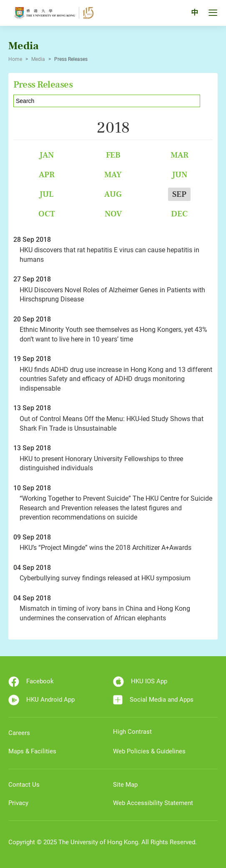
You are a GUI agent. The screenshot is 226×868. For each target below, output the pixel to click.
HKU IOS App (140, 682)
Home (15, 59)
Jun (180, 174)
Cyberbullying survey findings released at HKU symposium (105, 578)
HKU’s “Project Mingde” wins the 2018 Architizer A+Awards (105, 548)
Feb (113, 155)
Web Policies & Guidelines (149, 751)
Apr (47, 174)
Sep (179, 194)
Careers (19, 733)
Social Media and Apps (153, 700)
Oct (47, 214)
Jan (46, 155)
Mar (180, 155)
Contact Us (24, 785)
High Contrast (132, 732)
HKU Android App (41, 700)
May (113, 174)
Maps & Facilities (32, 751)
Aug (113, 194)
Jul (46, 194)
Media (38, 59)
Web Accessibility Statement (153, 803)
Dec (179, 214)
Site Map (125, 785)
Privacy (18, 803)
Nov (113, 214)
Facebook (31, 682)
